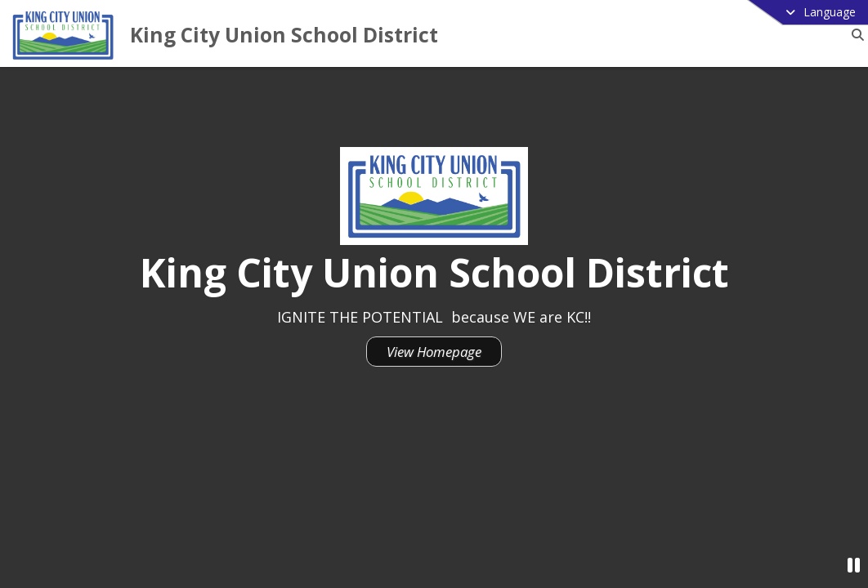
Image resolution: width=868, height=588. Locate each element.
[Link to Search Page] (855, 35)
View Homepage (434, 352)
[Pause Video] (854, 565)
